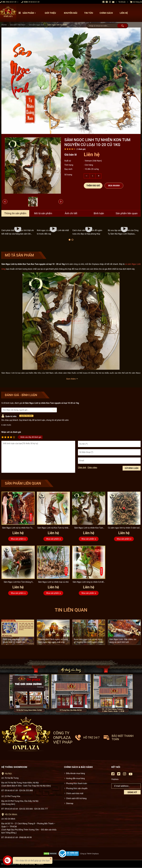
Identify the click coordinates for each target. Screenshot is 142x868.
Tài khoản (122, 2)
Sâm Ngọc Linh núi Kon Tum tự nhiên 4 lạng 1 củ (53, 528)
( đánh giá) (81, 149)
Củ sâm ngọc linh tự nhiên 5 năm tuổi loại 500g (124, 528)
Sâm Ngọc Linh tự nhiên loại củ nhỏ (53, 582)
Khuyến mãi (71, 13)
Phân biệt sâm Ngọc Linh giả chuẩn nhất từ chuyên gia (15, 641)
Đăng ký (132, 792)
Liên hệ (124, 13)
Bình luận (99, 213)
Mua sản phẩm (17, 539)
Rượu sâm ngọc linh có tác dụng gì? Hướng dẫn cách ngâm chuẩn (88, 641)
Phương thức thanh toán (77, 783)
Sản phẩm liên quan (127, 213)
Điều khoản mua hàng (76, 773)
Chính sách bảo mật (75, 793)
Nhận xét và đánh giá (11, 432)
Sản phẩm (28, 13)
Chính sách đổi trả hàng (76, 798)
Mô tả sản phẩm (43, 213)
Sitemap (70, 803)
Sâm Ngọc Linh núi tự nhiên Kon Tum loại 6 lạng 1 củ (18, 528)
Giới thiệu (50, 13)
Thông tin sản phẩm (15, 213)
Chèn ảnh (82, 467)
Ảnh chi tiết (71, 213)
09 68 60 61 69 (34, 2)
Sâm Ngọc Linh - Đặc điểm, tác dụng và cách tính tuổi (123, 641)
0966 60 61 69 (11, 2)
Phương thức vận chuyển (77, 788)
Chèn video (92, 467)
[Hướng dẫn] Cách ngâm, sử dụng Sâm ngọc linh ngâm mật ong (53, 641)
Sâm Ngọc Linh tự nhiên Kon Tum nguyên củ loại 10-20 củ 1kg (89, 528)
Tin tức (89, 13)
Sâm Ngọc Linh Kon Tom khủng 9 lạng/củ (18, 582)
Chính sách (106, 13)
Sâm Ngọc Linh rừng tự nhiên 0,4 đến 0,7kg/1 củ (89, 582)
